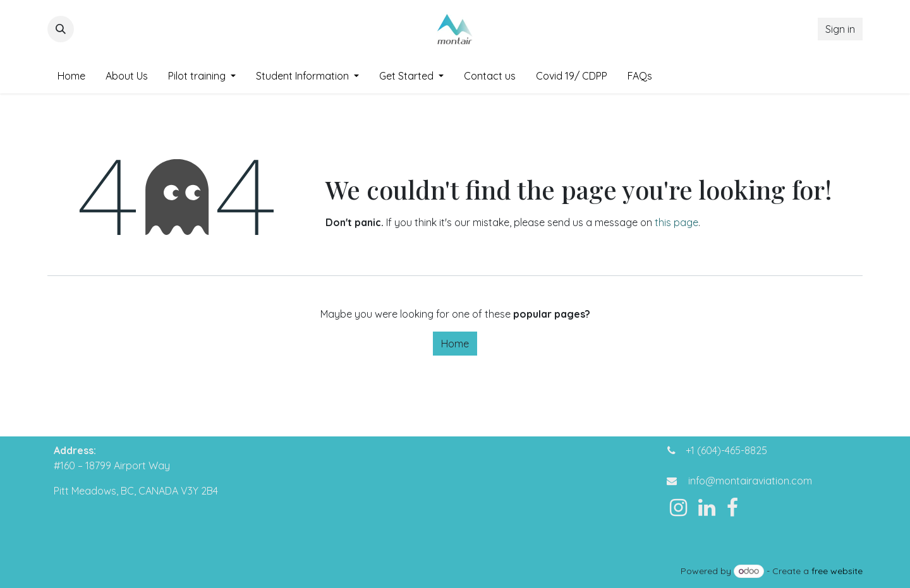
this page (676, 222)
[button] (61, 29)
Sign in (840, 29)
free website (837, 571)
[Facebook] (732, 508)
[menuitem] (71, 76)
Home (455, 344)
